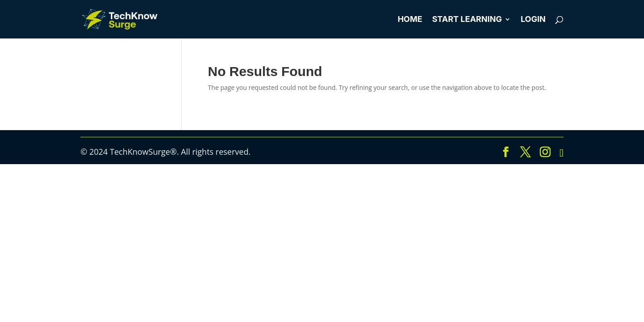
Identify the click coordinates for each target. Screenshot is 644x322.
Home (410, 20)
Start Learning (467, 20)
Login (533, 20)
